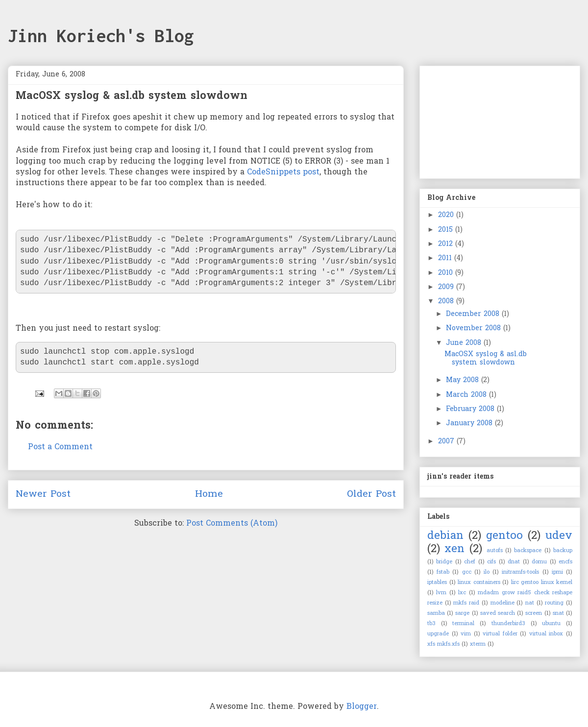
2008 (447, 302)
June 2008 (465, 343)
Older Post (371, 494)
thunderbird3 (508, 624)
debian (445, 536)
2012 (447, 244)
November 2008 (475, 328)
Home (209, 494)
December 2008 (474, 314)
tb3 (431, 624)
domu (539, 562)
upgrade (438, 634)
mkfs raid (466, 603)
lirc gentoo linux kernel (542, 582)
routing (554, 603)
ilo (487, 572)
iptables (437, 582)
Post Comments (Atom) (232, 524)
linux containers (479, 582)
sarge (462, 613)
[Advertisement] (476, 119)
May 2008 (464, 380)
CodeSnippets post (283, 172)
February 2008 (471, 409)
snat (558, 613)
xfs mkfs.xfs (443, 644)
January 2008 (470, 424)
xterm (478, 644)
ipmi (557, 572)
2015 (447, 230)
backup (563, 551)
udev (559, 536)
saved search (498, 613)
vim (466, 634)
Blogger (362, 707)
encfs (565, 562)
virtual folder (500, 634)
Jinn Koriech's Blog (101, 36)
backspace (528, 551)
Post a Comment (60, 447)
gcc (467, 572)
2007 (447, 442)
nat (530, 603)
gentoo (504, 536)
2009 (447, 287)
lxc (462, 593)
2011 (446, 258)
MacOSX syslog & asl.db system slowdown (486, 359)
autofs (495, 551)
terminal (463, 624)
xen (454, 549)
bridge (444, 562)
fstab (443, 572)
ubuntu (551, 624)
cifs (491, 562)
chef (470, 562)
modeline (502, 603)
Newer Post (43, 494)
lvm (441, 593)
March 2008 (467, 395)
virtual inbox (546, 634)
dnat (514, 562)
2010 (447, 273)
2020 (447, 215)
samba (436, 613)
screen (534, 613)
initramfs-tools (520, 572)
